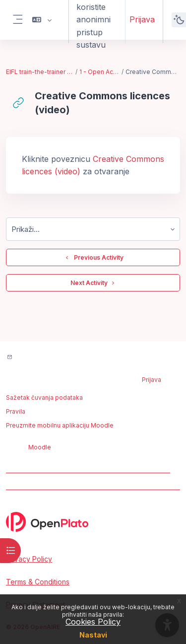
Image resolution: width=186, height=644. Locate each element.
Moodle (40, 447)
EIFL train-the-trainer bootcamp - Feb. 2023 (40, 72)
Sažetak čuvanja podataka (44, 397)
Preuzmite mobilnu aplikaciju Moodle (60, 425)
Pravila (16, 411)
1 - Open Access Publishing (100, 72)
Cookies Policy (93, 622)
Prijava (142, 19)
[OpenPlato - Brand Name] (93, 522)
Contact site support (51, 358)
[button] (42, 20)
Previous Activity (93, 258)
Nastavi (93, 635)
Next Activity (93, 283)
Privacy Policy (29, 559)
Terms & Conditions (38, 582)
